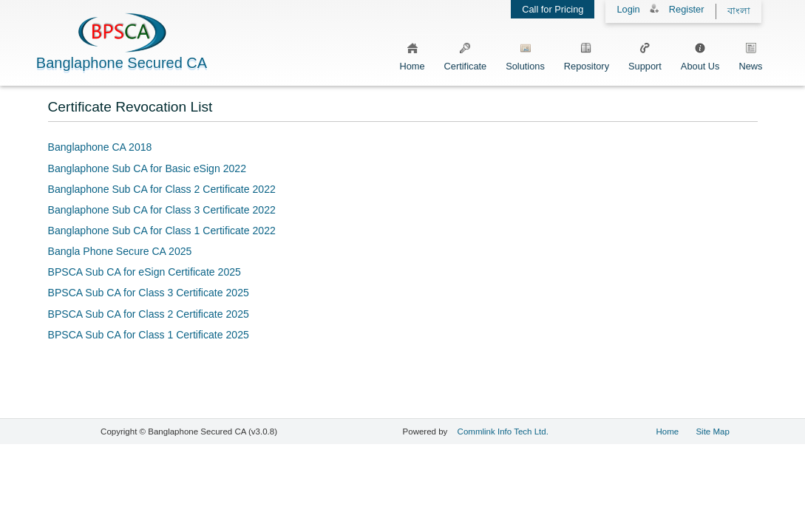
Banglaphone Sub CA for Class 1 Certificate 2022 (162, 231)
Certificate (466, 55)
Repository (587, 55)
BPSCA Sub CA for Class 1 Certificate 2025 (149, 335)
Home (412, 55)
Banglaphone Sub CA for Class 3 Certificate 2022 (162, 210)
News (751, 55)
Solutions (525, 55)
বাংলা (739, 11)
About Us (700, 55)
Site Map (712, 432)
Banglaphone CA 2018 (100, 147)
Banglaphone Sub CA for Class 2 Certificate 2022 (162, 189)
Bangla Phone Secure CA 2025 (120, 251)
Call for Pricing (553, 9)
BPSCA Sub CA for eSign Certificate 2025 (145, 272)
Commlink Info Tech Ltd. (503, 432)
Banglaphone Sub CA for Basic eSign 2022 (147, 168)
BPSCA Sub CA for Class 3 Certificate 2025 (149, 293)
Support (645, 55)
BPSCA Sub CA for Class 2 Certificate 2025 (149, 314)
